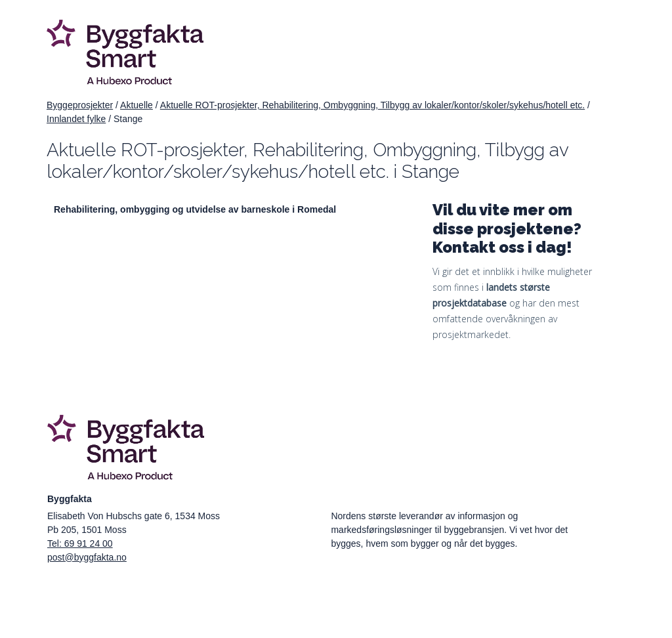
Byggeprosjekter (80, 105)
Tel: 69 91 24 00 (80, 543)
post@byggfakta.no (87, 557)
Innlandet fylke (76, 119)
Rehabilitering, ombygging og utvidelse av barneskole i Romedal (195, 209)
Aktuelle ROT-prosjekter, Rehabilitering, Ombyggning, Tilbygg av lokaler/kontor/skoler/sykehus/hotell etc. (372, 105)
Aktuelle (136, 105)
